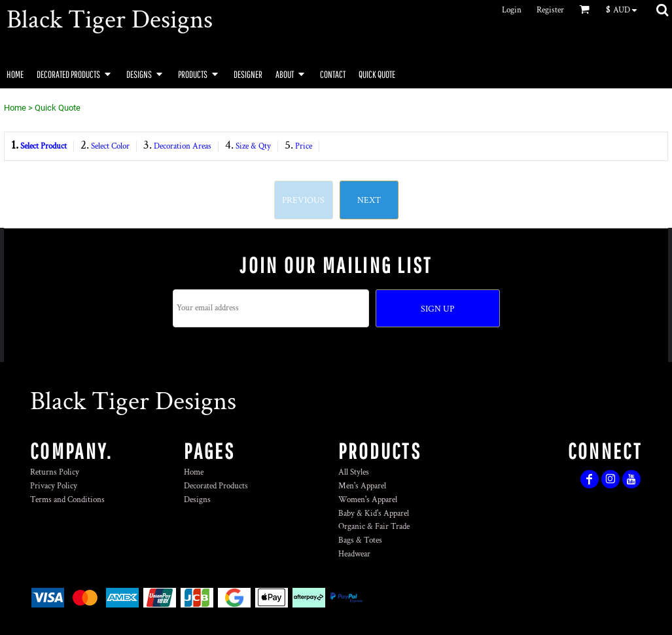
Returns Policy (55, 472)
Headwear (354, 554)
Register (550, 10)
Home (15, 108)
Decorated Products (216, 486)
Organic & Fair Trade (374, 527)
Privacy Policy (54, 486)
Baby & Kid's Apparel (374, 514)
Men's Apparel (362, 486)
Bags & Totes (360, 540)
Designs (197, 500)
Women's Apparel (368, 500)
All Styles (354, 472)
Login (512, 10)
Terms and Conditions (67, 500)
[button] (625, 10)
